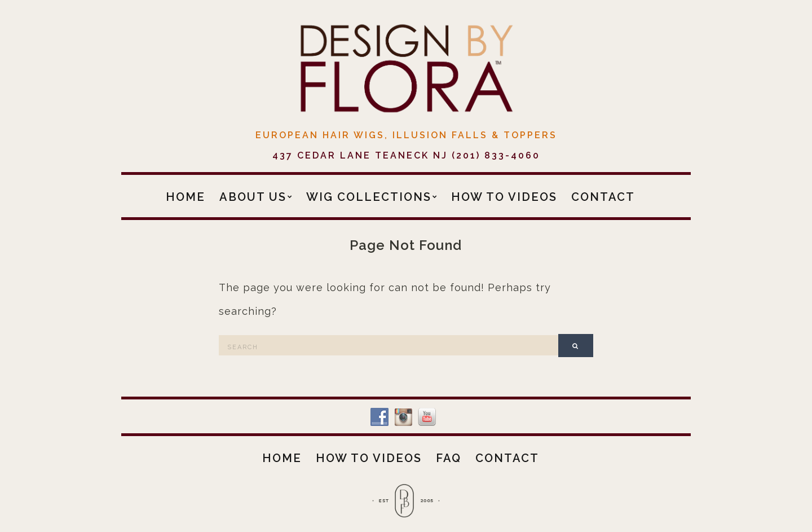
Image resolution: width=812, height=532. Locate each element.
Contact (603, 197)
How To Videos (504, 197)
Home (186, 197)
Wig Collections (369, 197)
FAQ (449, 458)
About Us (253, 197)
